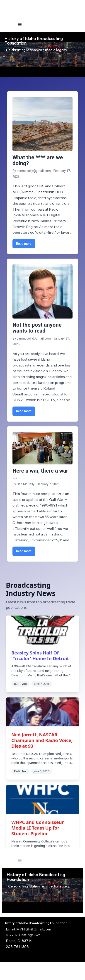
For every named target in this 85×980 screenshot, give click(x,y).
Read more (24, 244)
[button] (20, 25)
